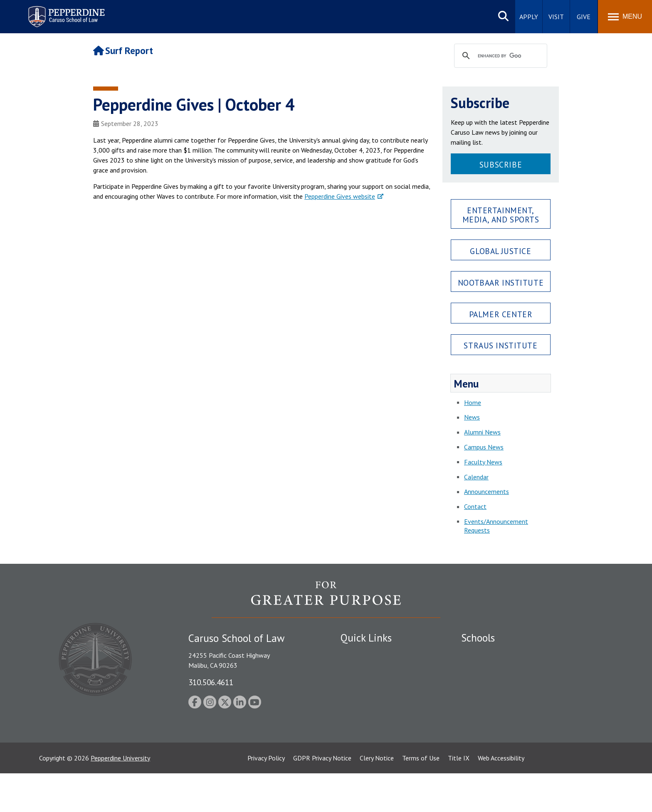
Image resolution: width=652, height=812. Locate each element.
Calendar (476, 477)
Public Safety (359, 653)
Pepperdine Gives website (340, 196)
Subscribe (501, 164)
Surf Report (123, 51)
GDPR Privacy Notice (322, 797)
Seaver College (482, 653)
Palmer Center (501, 314)
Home (473, 402)
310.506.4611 (211, 682)
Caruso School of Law (492, 668)
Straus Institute (500, 345)
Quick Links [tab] (366, 638)
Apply (529, 17)
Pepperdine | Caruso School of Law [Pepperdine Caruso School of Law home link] (65, 11)
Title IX (459, 797)
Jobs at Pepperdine (367, 697)
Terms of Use (421, 797)
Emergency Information (373, 682)
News (472, 417)
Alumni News (482, 432)
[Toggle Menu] (625, 17)
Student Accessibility (369, 668)
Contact (475, 506)
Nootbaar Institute (501, 283)
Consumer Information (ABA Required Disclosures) (379, 730)
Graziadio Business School (497, 682)
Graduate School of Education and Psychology (526, 697)
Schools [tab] (478, 638)
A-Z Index (354, 749)
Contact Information (370, 711)
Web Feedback (360, 763)
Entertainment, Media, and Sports (501, 215)
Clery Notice (377, 797)
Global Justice (500, 251)
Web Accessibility (501, 797)
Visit (556, 17)
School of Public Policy (493, 720)
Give (584, 17)
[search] (499, 56)
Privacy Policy (266, 797)
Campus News (484, 447)
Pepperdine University (120, 797)
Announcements (487, 491)
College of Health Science (498, 734)
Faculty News (483, 462)
